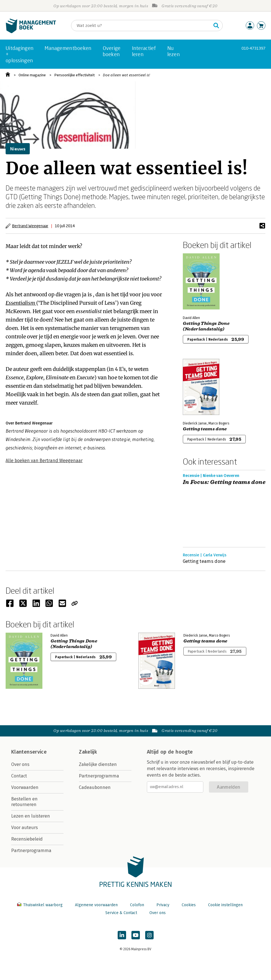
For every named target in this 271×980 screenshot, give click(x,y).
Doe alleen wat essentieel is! (126, 75)
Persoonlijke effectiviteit (74, 75)
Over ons (20, 764)
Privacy (163, 905)
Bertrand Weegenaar (30, 226)
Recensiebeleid (27, 839)
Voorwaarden (25, 787)
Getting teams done (205, 429)
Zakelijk (88, 752)
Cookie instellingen (225, 905)
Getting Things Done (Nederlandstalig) (206, 326)
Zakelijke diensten (98, 764)
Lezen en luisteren (31, 816)
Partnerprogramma (31, 851)
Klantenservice (29, 752)
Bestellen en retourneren (24, 802)
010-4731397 (253, 48)
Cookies (189, 905)
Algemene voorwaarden (96, 905)
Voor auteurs (25, 828)
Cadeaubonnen (95, 787)
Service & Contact (121, 913)
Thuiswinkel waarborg (40, 905)
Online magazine (32, 75)
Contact (19, 776)
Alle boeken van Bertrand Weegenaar (44, 461)
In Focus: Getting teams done (224, 482)
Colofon (137, 905)
